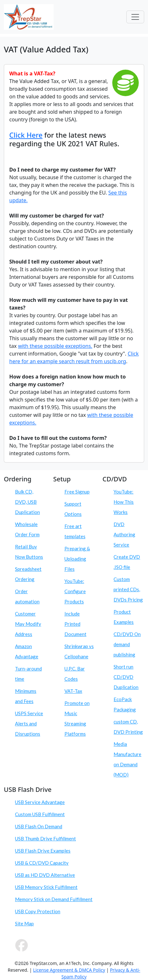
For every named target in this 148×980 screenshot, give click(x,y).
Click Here (26, 135)
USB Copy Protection (38, 911)
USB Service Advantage (40, 802)
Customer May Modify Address (28, 624)
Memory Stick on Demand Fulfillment (54, 899)
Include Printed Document (75, 624)
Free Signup (77, 492)
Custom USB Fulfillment (40, 814)
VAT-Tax (73, 691)
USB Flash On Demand (39, 826)
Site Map (24, 923)
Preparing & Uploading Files (77, 559)
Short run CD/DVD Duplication (126, 677)
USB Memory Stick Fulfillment (46, 887)
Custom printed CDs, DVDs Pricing (128, 589)
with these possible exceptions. (55, 346)
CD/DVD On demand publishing (127, 644)
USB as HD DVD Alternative (45, 875)
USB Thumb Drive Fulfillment (45, 838)
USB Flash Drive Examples (43, 851)
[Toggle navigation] (135, 17)
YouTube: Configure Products (75, 591)
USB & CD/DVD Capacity (42, 863)
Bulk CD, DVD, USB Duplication (27, 502)
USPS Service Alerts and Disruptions (29, 724)
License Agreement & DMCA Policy (69, 970)
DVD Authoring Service (124, 534)
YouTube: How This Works (124, 502)
